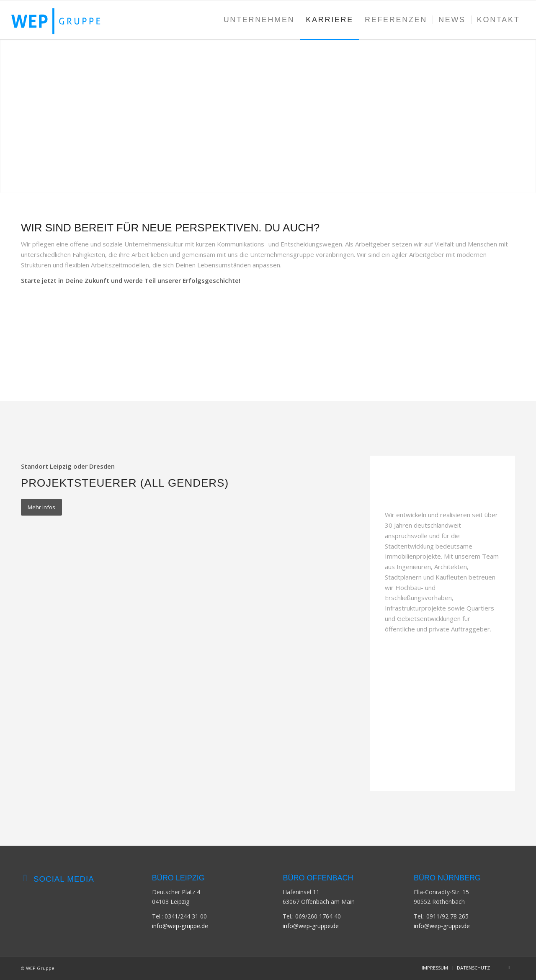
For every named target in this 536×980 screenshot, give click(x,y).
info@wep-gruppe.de (180, 926)
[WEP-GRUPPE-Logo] (64, 20)
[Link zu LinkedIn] (509, 967)
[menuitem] (259, 20)
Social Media (64, 879)
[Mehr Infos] (41, 507)
